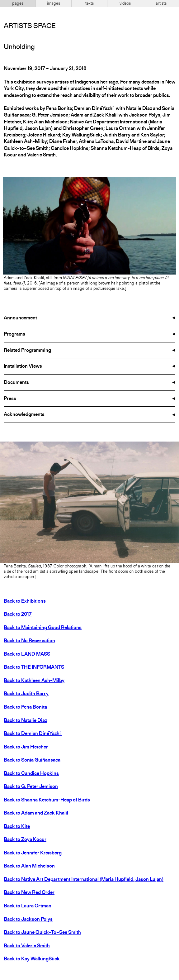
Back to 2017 (18, 614)
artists (161, 3)
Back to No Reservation (29, 641)
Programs (14, 334)
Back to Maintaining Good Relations (43, 628)
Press (10, 399)
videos (125, 3)
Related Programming (27, 351)
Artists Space (30, 26)
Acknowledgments (24, 415)
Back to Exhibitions (25, 601)
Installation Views (23, 366)
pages (18, 3)
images (54, 3)
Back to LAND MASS (27, 654)
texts (89, 3)
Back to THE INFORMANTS (34, 667)
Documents (16, 383)
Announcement (20, 318)
